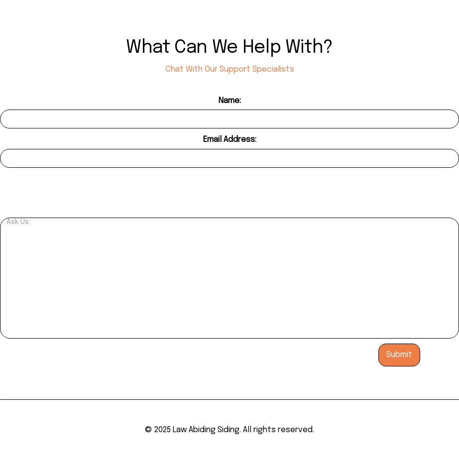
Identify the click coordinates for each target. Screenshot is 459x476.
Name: (230, 101)
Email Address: (230, 140)
